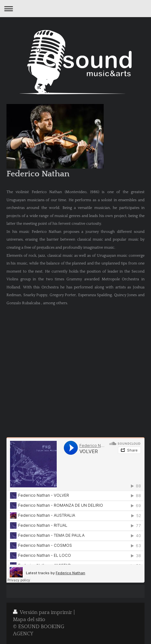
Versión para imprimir (43, 613)
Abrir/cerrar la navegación (75, 9)
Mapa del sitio (29, 620)
